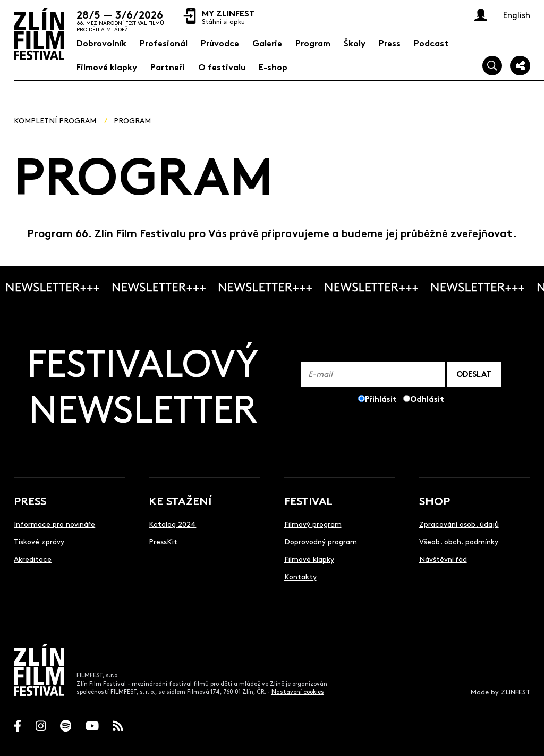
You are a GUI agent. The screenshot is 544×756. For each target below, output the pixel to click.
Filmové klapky (309, 559)
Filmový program (313, 524)
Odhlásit (427, 398)
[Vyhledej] (492, 66)
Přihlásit (381, 398)
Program (132, 120)
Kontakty (300, 576)
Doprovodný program (321, 541)
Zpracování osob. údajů (459, 524)
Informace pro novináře (54, 524)
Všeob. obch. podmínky (459, 541)
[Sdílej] (520, 66)
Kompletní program (55, 120)
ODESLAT (474, 373)
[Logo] (39, 34)
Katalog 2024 (172, 524)
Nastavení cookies (298, 691)
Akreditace (33, 559)
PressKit (163, 541)
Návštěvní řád (443, 559)
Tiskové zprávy (39, 541)
